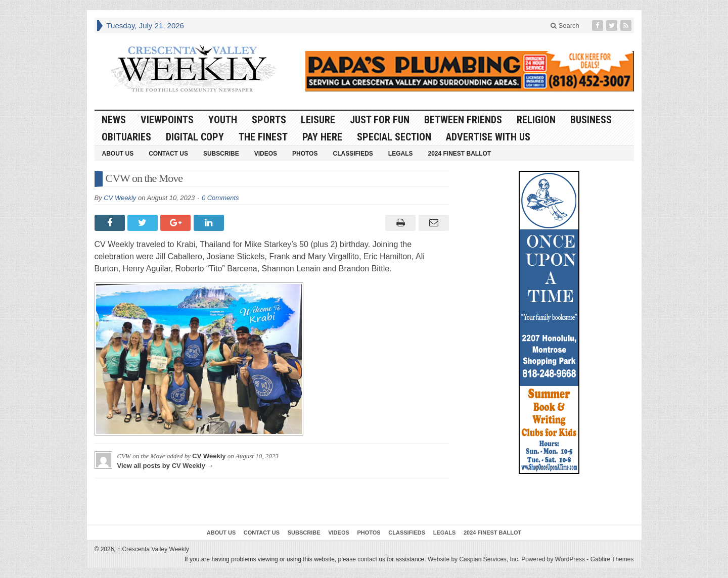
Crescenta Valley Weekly (153, 549)
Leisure (318, 120)
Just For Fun (380, 120)
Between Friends (463, 120)
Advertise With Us (488, 137)
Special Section (394, 137)
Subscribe (221, 154)
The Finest (263, 137)
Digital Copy (195, 137)
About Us (118, 154)
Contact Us (168, 154)
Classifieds (353, 154)
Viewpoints (167, 120)
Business (591, 120)
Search (565, 26)
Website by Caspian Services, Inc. (474, 559)
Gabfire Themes (612, 559)
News (114, 120)
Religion (536, 120)
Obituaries (126, 137)
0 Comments (220, 198)
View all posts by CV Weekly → (166, 466)
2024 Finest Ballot (459, 154)
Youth (223, 120)
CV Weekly (120, 198)
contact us (371, 559)
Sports (269, 120)
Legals (401, 154)
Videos (266, 154)
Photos (305, 154)
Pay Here (322, 137)
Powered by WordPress (553, 559)
